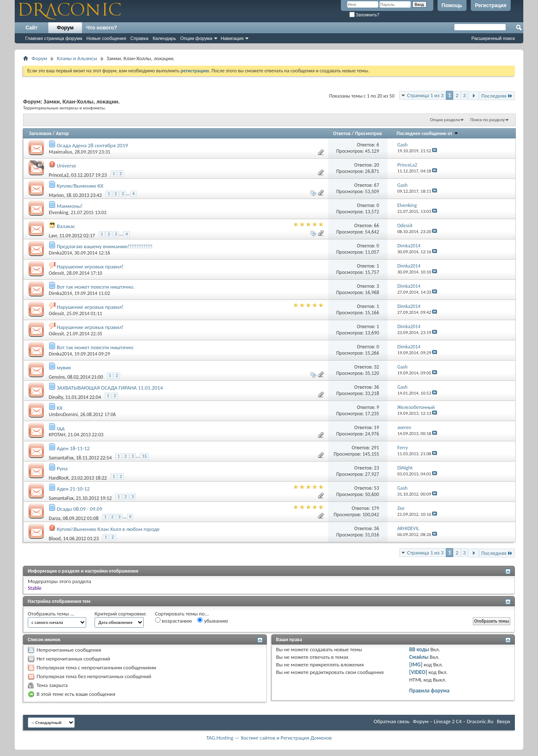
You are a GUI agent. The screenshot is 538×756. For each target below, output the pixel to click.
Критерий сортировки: (121, 614)
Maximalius (61, 152)
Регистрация (491, 5)
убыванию (212, 621)
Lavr (53, 235)
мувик (64, 367)
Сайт (32, 28)
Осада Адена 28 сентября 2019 (92, 145)
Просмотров (369, 133)
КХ (60, 408)
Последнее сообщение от (428, 133)
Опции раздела (445, 120)
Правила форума (430, 691)
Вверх (504, 721)
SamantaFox (61, 457)
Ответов (342, 133)
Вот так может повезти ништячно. (96, 287)
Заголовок (40, 133)
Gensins (57, 377)
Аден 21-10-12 (73, 489)
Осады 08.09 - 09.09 (79, 509)
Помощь (452, 5)
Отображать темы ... (51, 614)
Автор (62, 133)
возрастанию (174, 621)
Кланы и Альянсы (77, 58)
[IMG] (416, 664)
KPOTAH (57, 435)
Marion (56, 195)
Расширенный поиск (493, 38)
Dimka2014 (60, 253)
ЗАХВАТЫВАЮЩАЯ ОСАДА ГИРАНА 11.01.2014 (110, 388)
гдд (61, 428)
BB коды (419, 649)
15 (144, 456)
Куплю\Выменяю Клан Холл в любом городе (108, 529)
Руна (62, 468)
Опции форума (196, 38)
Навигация (232, 38)
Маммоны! (70, 206)
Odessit (56, 273)
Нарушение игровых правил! (90, 267)
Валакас (66, 226)
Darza (55, 518)
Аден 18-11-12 (73, 448)
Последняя (497, 96)
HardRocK (59, 477)
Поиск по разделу (488, 120)
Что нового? (102, 28)
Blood (55, 538)
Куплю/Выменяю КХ (80, 186)
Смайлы (419, 657)
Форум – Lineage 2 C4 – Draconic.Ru (453, 721)
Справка (139, 38)
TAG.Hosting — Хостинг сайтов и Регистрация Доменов (269, 738)
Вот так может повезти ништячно (95, 347)
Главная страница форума (54, 38)
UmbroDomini (63, 414)
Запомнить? (364, 15)
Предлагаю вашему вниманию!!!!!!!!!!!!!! (105, 246)
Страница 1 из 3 (426, 95)
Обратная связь (392, 721)
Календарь (164, 38)
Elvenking (59, 212)
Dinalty (56, 397)
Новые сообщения (106, 38)
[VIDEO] (418, 672)
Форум (65, 28)
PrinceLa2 (59, 175)
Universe (66, 166)
